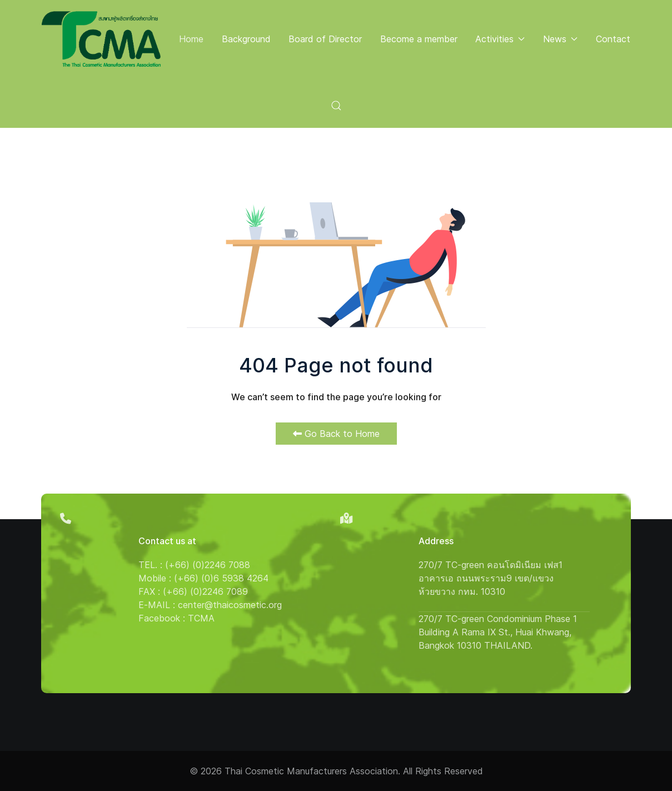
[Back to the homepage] (101, 39)
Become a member (419, 39)
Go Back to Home (336, 434)
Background (246, 39)
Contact (613, 39)
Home (191, 39)
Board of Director (325, 39)
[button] (336, 106)
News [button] (560, 39)
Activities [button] (500, 39)
